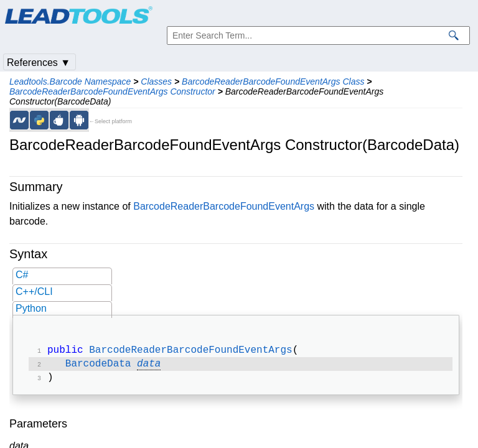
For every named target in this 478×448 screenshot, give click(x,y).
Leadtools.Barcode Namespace (70, 82)
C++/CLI (34, 292)
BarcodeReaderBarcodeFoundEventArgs (224, 206)
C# (22, 275)
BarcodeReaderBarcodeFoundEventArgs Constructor (112, 91)
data (149, 366)
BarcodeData (98, 366)
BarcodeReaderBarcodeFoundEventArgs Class (273, 82)
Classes (156, 82)
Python (31, 308)
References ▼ (39, 63)
